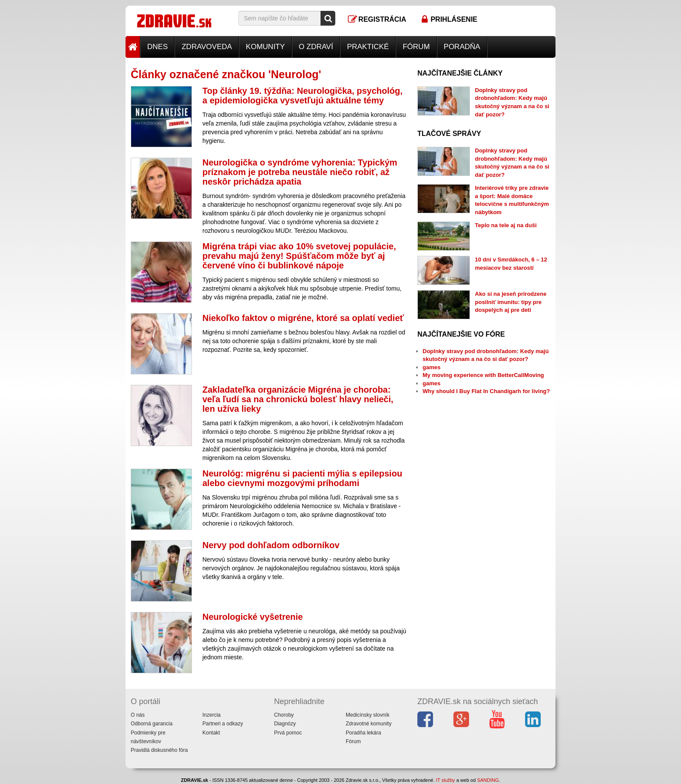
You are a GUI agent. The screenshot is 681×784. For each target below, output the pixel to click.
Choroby (284, 715)
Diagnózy (285, 724)
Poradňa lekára (363, 733)
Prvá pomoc (288, 733)
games (431, 367)
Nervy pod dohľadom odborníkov (271, 545)
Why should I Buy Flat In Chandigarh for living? (486, 391)
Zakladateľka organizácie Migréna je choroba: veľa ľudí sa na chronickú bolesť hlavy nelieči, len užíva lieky (298, 399)
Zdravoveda (207, 47)
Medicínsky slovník (368, 715)
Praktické (368, 47)
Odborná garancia (152, 724)
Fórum (416, 47)
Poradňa (462, 47)
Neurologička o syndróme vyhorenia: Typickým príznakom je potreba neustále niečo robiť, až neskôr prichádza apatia (300, 172)
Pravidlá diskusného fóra (159, 750)
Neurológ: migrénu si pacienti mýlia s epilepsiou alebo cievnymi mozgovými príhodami (302, 478)
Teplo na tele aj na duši (506, 225)
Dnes (157, 47)
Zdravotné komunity (369, 724)
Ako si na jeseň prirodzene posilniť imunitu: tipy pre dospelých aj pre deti (511, 302)
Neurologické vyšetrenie (253, 617)
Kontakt (211, 733)
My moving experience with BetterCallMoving (483, 375)
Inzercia (212, 715)
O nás (138, 715)
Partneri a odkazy (223, 724)
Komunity (265, 47)
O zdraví (316, 47)
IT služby (446, 780)
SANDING (488, 780)
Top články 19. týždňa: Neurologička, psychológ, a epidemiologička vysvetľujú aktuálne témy (302, 96)
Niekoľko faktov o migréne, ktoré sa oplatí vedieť (303, 318)
